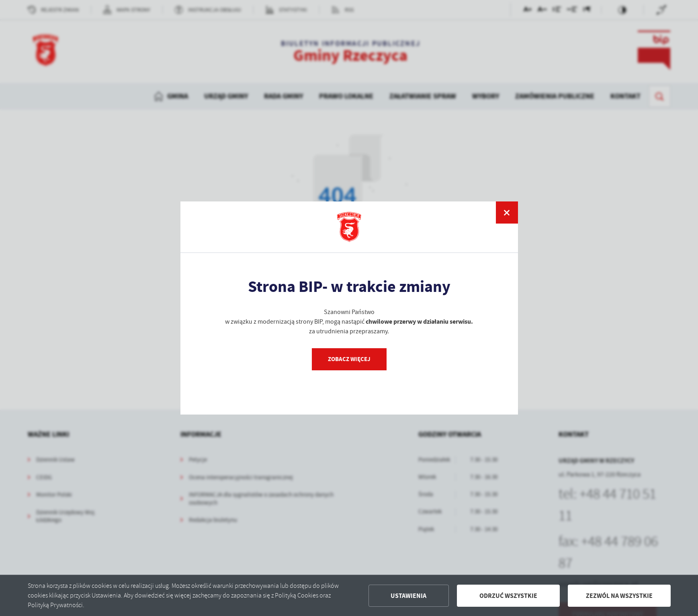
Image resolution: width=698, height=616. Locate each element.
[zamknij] (507, 213)
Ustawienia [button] (408, 596)
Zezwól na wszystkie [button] (619, 596)
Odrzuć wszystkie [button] (508, 596)
